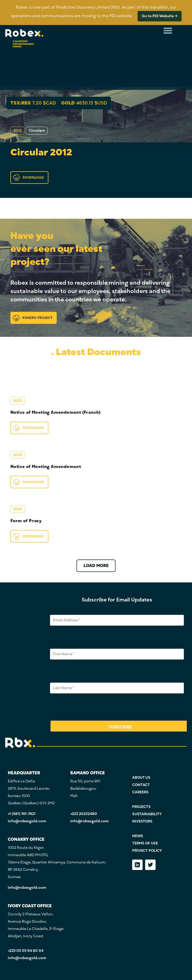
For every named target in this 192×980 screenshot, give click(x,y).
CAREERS (140, 792)
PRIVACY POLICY (147, 851)
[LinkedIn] (137, 865)
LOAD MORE (96, 566)
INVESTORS (142, 821)
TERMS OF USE (145, 843)
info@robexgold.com (27, 821)
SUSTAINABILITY (147, 814)
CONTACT (141, 785)
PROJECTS (141, 807)
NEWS (138, 836)
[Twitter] (150, 865)
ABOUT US (141, 778)
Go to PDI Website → (160, 16)
